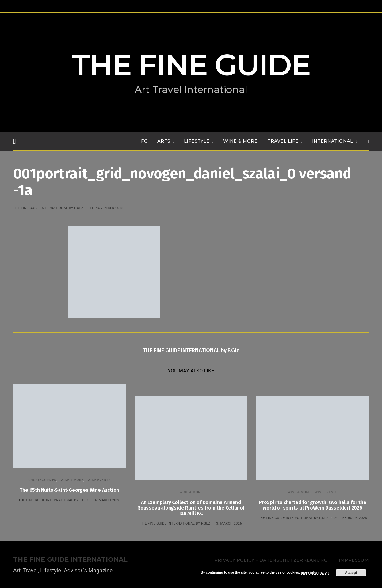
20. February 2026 (351, 518)
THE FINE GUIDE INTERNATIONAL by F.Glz (48, 208)
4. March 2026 (108, 500)
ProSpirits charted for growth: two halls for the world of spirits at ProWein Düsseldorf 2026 (313, 505)
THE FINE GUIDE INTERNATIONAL (70, 560)
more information (315, 572)
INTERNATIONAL (333, 141)
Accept (351, 573)
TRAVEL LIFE (283, 141)
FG (144, 141)
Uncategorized (42, 480)
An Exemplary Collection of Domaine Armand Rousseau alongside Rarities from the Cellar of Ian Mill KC (191, 508)
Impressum (354, 560)
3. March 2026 (229, 523)
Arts (164, 141)
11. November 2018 (106, 208)
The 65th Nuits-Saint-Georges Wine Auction (69, 490)
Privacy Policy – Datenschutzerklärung (271, 560)
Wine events (99, 480)
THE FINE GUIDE (191, 65)
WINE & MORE (240, 141)
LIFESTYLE (197, 141)
